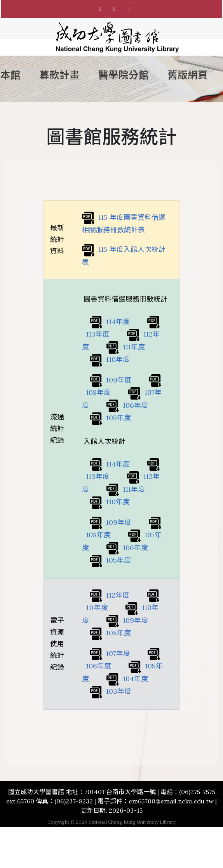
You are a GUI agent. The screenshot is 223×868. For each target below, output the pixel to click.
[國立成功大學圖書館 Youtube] (129, 9)
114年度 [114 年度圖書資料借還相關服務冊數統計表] (110, 322)
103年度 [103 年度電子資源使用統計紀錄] (111, 691)
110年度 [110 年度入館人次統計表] (110, 502)
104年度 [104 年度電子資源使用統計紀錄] (127, 679)
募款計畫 (59, 75)
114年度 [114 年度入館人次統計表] (110, 464)
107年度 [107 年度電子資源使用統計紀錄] (110, 653)
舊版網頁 (188, 75)
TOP (19, 845)
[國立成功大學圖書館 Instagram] (115, 9)
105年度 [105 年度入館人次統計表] (110, 560)
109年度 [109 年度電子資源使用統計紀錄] (127, 620)
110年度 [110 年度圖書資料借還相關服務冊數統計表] (110, 359)
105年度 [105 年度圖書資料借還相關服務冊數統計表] (110, 418)
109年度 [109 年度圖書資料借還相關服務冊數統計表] (111, 380)
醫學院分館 (124, 75)
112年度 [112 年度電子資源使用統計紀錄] (110, 595)
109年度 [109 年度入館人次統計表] (111, 522)
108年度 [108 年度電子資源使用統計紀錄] (110, 633)
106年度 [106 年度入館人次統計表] (127, 548)
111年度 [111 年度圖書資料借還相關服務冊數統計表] (126, 347)
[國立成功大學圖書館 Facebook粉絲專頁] (100, 9)
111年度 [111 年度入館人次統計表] (126, 489)
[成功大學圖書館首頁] (117, 37)
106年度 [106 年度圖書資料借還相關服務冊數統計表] (127, 405)
